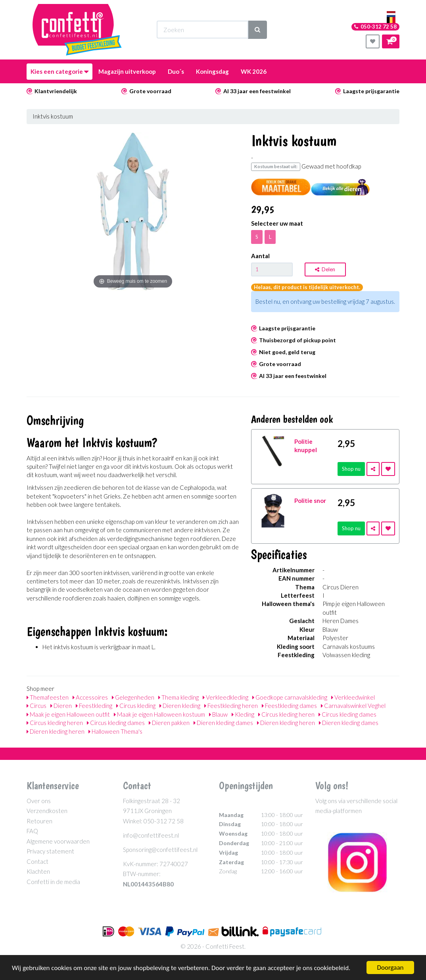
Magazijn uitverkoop (127, 71)
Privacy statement (50, 851)
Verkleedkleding (225, 697)
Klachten (38, 871)
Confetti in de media (53, 882)
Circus (36, 706)
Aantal (260, 256)
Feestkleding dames (289, 706)
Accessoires (90, 697)
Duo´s (176, 71)
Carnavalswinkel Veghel (353, 706)
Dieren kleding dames (223, 723)
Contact (37, 861)
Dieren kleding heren (286, 723)
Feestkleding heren (231, 706)
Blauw (218, 714)
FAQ (32, 831)
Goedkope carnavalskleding (290, 697)
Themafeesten (48, 697)
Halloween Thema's (115, 731)
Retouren (39, 821)
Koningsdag (212, 71)
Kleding (243, 714)
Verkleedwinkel (353, 697)
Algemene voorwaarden (58, 841)
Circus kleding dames (347, 714)
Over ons (39, 801)
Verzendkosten (47, 811)
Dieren (61, 706)
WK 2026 (254, 71)
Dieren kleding (180, 706)
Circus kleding (136, 706)
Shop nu (351, 469)
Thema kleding (178, 697)
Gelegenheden (133, 697)
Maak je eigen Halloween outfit (68, 714)
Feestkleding (94, 706)
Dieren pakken (169, 723)
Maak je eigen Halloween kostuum (159, 714)
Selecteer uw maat (277, 223)
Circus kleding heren (286, 714)
